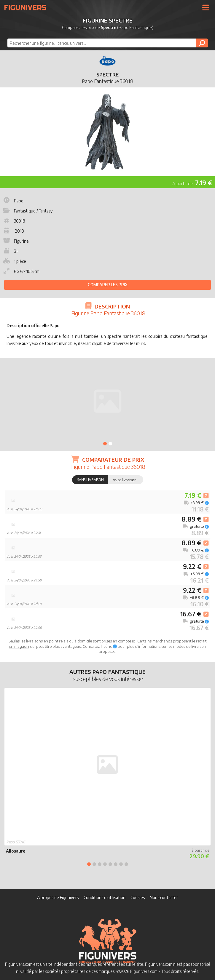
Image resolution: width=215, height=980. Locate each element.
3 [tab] (100, 864)
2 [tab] (110, 444)
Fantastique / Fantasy (27, 211)
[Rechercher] (202, 43)
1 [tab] (105, 444)
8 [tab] (126, 864)
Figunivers (28, 7)
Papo (13, 201)
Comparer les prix (108, 285)
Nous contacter (164, 897)
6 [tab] (116, 864)
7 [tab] (121, 864)
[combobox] (108, 43)
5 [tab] (110, 864)
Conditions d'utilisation (105, 897)
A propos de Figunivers (58, 897)
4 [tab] (105, 864)
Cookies (138, 897)
